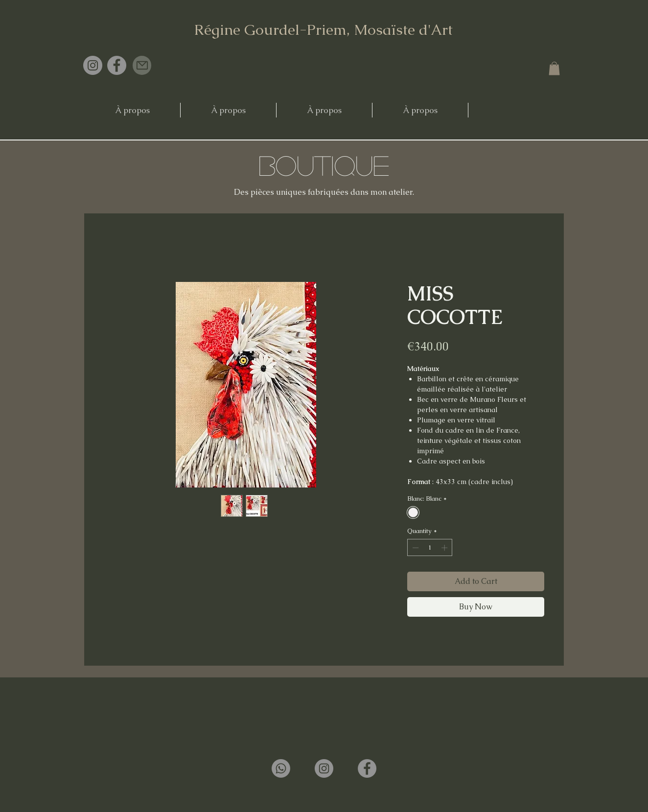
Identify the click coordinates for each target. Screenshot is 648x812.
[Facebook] (117, 65)
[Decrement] (415, 548)
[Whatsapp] (281, 768)
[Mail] (142, 65)
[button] (554, 68)
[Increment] (445, 548)
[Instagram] (93, 65)
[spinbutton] (430, 548)
